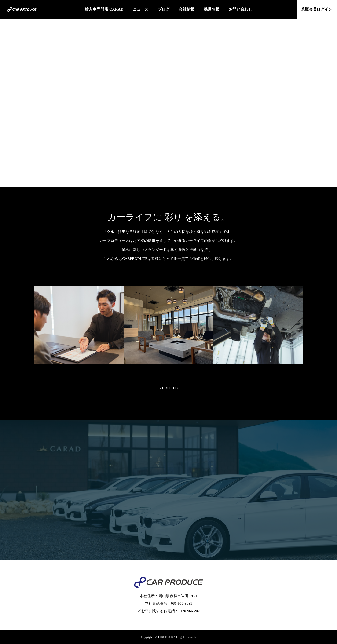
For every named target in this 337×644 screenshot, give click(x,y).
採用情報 (212, 9)
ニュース (141, 9)
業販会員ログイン (317, 9)
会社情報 (187, 9)
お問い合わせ (241, 9)
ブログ (164, 9)
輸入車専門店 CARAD (104, 9)
